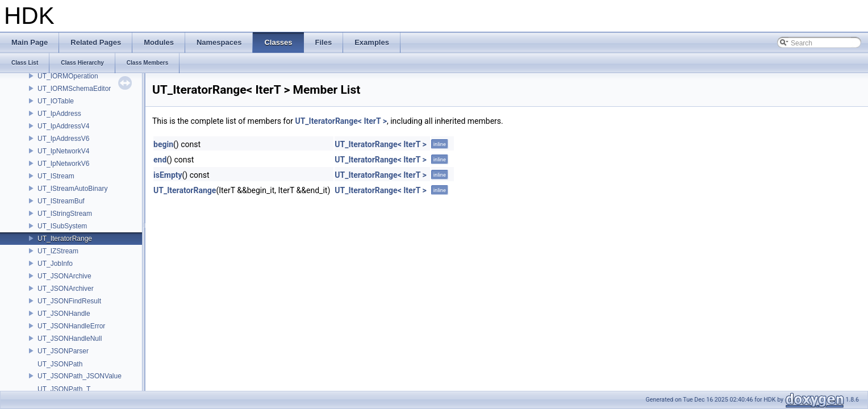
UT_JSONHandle (64, 314)
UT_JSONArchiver (66, 289)
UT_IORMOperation (68, 76)
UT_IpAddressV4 (63, 126)
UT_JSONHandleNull (70, 339)
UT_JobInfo (55, 264)
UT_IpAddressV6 (63, 139)
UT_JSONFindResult (69, 301)
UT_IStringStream (65, 214)
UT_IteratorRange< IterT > (341, 121)
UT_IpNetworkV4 (63, 151)
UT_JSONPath (60, 364)
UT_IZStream (58, 251)
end (160, 160)
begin (163, 144)
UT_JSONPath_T (64, 389)
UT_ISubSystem (62, 226)
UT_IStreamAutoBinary (72, 189)
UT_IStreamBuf (61, 201)
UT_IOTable (56, 101)
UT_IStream (56, 176)
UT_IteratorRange (65, 239)
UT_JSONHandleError (71, 326)
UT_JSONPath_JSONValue (80, 376)
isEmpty (168, 175)
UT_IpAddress (59, 114)
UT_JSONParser (63, 351)
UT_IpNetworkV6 (63, 164)
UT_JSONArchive (64, 276)
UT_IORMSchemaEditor (74, 89)
